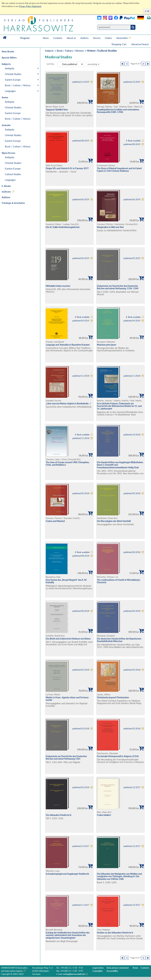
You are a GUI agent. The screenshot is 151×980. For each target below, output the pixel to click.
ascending (93, 64)
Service (97, 38)
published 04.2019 (81, 321)
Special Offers (9, 58)
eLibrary (6, 192)
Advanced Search (140, 44)
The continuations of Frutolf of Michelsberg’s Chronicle (119, 581)
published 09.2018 (81, 493)
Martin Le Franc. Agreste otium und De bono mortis (67, 699)
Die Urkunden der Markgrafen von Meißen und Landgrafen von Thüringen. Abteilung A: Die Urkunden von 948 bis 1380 (119, 876)
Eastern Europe (13, 80)
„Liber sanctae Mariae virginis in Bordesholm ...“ (68, 403)
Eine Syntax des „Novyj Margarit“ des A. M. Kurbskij (66, 581)
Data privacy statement (118, 968)
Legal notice (98, 968)
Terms (135, 968)
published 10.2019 (132, 82)
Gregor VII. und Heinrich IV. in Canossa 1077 (67, 168)
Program (25, 38)
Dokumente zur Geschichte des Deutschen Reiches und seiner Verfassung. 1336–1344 (118, 287)
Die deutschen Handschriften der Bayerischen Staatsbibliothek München (119, 640)
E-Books (6, 186)
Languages (10, 91)
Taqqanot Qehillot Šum (57, 110)
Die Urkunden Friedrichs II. (59, 815)
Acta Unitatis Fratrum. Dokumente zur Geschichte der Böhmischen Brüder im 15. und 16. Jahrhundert (119, 406)
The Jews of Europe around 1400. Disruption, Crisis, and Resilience (68, 464)
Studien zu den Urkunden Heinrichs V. (115, 933)
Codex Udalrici (104, 815)
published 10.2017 (132, 905)
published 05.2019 (132, 258)
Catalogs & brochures (13, 203)
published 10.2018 (132, 435)
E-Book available (133, 141)
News (46, 38)
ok (148, 11)
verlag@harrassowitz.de (74, 974)
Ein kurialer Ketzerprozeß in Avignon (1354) (118, 756)
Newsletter (122, 38)
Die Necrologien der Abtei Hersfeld (114, 521)
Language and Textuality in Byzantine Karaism (68, 345)
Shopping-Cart (119, 44)
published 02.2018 (81, 787)
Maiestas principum (106, 345)
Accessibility (112, 971)
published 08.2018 (81, 556)
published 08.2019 (81, 141)
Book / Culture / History (18, 85)
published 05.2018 (81, 670)
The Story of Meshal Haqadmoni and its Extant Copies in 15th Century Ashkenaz (119, 170)
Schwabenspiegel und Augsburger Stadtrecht (67, 874)
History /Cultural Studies (102, 51)
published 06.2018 (132, 611)
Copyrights (98, 971)
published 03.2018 (81, 729)
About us (71, 38)
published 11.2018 (81, 376)
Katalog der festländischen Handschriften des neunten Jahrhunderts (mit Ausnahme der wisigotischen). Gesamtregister (68, 935)
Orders (108, 38)
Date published (70, 64)
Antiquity (10, 68)
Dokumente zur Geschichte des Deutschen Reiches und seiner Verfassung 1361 (66, 758)
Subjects (49, 51)
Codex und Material (55, 521)
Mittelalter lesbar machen (58, 286)
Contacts (58, 38)
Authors (84, 38)
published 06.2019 (81, 199)
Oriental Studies (13, 74)
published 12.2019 (81, 82)
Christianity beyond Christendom (113, 697)
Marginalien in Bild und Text (110, 227)
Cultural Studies (13, 174)
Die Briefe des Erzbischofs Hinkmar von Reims (68, 639)
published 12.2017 (132, 787)
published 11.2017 (81, 905)
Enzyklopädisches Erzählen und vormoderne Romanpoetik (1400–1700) (118, 111)
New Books (8, 51)
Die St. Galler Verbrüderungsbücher (63, 227)
